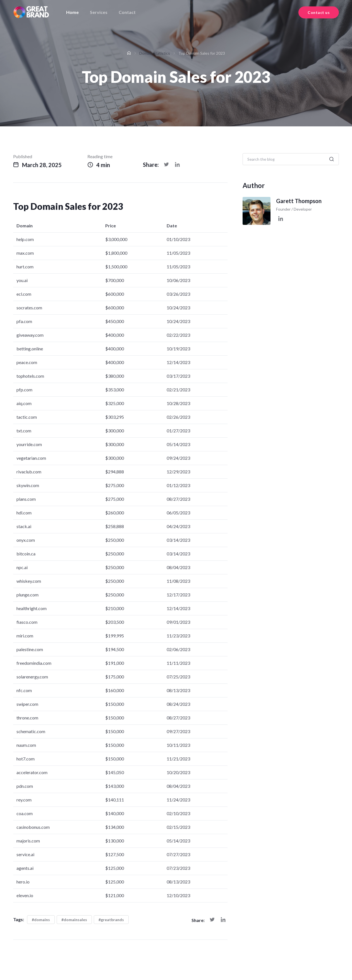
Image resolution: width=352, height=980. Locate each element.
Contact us (319, 12)
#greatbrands (111, 920)
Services (99, 12)
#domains (41, 920)
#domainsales (74, 920)
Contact (127, 12)
